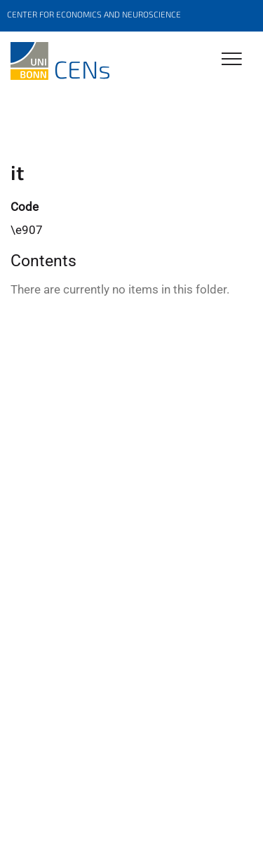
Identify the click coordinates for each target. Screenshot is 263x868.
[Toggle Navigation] (232, 60)
